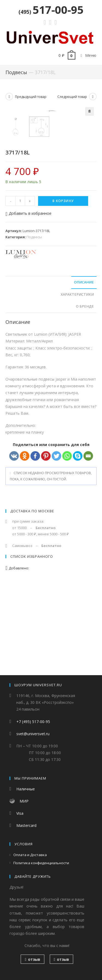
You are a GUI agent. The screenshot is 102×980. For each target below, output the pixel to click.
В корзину (63, 285)
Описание (84, 366)
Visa (20, 813)
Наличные (26, 789)
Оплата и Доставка (30, 855)
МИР (24, 801)
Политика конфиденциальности (41, 863)
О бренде (85, 390)
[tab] (51, 366)
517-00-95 (51, 10)
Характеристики (77, 378)
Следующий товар (72, 97)
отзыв (32, 959)
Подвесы (16, 72)
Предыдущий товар (31, 97)
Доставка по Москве (32, 595)
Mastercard (26, 825)
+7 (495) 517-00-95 (33, 722)
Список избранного (32, 640)
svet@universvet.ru (33, 734)
